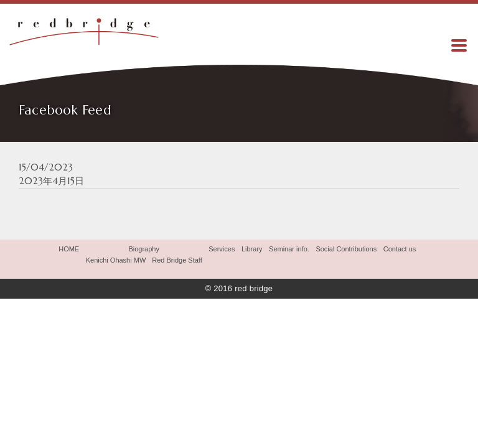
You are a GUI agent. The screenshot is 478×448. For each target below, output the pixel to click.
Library (252, 249)
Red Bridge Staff (177, 260)
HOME (69, 249)
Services (222, 249)
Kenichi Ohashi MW (116, 260)
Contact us (400, 249)
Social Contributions (346, 249)
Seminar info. (289, 249)
